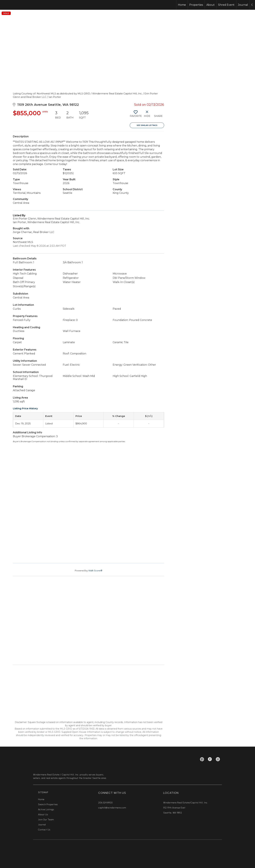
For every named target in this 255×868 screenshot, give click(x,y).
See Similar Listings (147, 125)
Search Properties (48, 804)
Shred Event (226, 5)
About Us (43, 815)
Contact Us (44, 830)
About (211, 5)
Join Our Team (46, 820)
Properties (196, 5)
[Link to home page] (15, 5)
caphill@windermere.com (112, 808)
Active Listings (46, 809)
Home (182, 5)
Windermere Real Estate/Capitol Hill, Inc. (186, 803)
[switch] (136, 115)
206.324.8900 (105, 803)
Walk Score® (95, 571)
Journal (243, 5)
